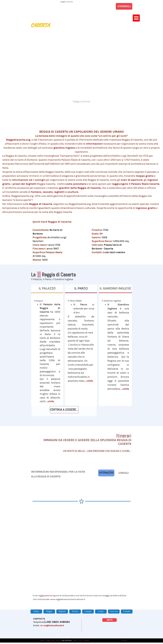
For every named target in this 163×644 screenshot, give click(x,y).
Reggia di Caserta (41, 204)
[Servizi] (75, 612)
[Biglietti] (62, 612)
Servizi (58, 640)
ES (126, 640)
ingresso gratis (146, 208)
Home (42, 640)
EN (123, 640)
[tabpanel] (66, 2)
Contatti (86, 640)
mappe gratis (145, 176)
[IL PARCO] (81, 289)
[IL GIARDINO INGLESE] (115, 289)
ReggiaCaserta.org (18, 140)
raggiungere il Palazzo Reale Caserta (136, 184)
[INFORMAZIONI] (106, 473)
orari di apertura (132, 180)
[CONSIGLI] (124, 6)
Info (53, 640)
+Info (51, 401)
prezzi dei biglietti (25, 184)
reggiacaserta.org (47, 596)
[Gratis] (101, 612)
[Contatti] (127, 612)
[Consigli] (88, 612)
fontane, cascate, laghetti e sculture (55, 192)
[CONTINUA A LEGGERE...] (64, 410)
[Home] (36, 612)
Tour (80, 640)
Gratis (75, 640)
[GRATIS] (109, 620)
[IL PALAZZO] (47, 289)
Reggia (48, 640)
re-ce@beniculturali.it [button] (52, 625)
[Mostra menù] (136, 18)
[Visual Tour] (114, 612)
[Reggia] (49, 612)
